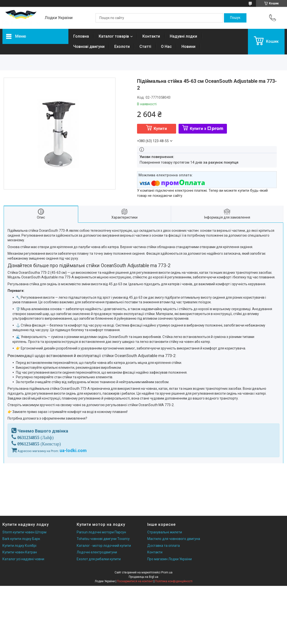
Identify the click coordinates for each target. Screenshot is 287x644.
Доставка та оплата (164, 546)
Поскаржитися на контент (135, 581)
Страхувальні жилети (165, 532)
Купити (160, 129)
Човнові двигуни (89, 47)
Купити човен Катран (20, 552)
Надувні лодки (183, 36)
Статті (145, 47)
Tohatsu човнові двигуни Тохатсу (103, 539)
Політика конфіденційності (174, 581)
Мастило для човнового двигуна (174, 539)
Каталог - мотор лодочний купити (104, 546)
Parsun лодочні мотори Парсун (101, 532)
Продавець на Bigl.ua (143, 577)
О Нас (166, 47)
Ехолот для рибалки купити (99, 559)
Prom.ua (167, 572)
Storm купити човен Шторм (24, 532)
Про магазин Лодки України (170, 559)
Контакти (151, 36)
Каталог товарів (114, 36)
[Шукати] (235, 18)
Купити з (207, 129)
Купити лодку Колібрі (19, 546)
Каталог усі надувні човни (23, 559)
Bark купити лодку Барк (21, 539)
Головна (81, 36)
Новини (188, 47)
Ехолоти (122, 47)
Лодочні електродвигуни (97, 552)
